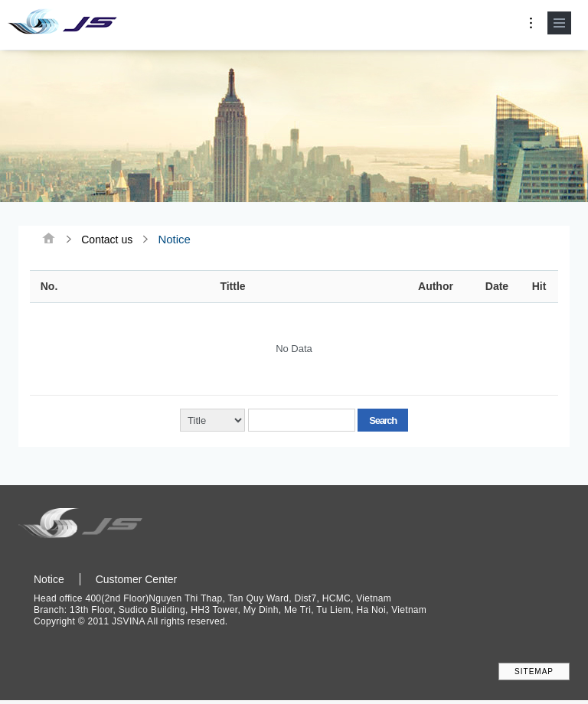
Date (497, 288)
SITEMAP (534, 673)
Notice (49, 579)
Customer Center (137, 579)
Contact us (107, 240)
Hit (539, 288)
